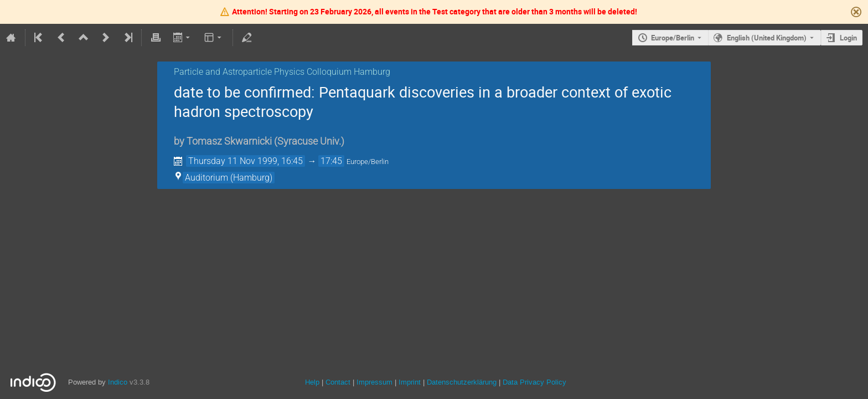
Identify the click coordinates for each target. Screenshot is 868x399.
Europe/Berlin (673, 38)
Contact (338, 382)
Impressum (373, 382)
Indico (118, 382)
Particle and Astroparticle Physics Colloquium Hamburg (282, 72)
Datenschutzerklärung (461, 382)
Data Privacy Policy (533, 382)
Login (848, 38)
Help (312, 382)
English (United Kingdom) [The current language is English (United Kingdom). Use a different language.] (767, 38)
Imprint (409, 382)
